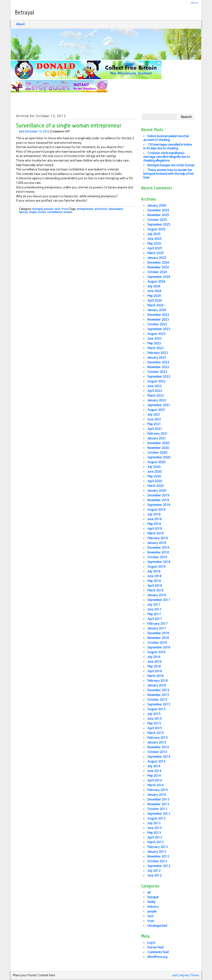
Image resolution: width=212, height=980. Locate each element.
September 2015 (159, 704)
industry (153, 907)
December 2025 (158, 210)
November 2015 (158, 695)
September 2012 (159, 866)
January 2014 (157, 795)
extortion (101, 209)
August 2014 (156, 761)
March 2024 (155, 305)
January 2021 (157, 438)
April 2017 (155, 619)
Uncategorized (157, 926)
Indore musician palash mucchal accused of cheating (166, 138)
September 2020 (159, 457)
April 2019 (155, 529)
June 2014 (154, 771)
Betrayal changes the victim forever (171, 165)
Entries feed (155, 947)
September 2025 (159, 225)
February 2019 (158, 538)
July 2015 (154, 714)
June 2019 (154, 519)
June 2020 (154, 472)
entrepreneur (85, 209)
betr (22, 131)
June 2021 (154, 419)
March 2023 (155, 348)
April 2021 (155, 429)
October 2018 (157, 557)
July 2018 (154, 571)
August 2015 (156, 709)
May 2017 (154, 614)
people (48, 209)
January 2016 (157, 685)
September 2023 (159, 329)
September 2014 (159, 757)
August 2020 (156, 462)
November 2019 (158, 500)
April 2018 (155, 586)
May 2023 (154, 343)
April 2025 (155, 248)
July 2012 (154, 871)
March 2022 (155, 396)
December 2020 (158, 443)
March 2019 (155, 533)
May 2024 (154, 296)
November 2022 (158, 367)
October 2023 (157, 324)
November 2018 (158, 552)
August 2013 (156, 818)
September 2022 (159, 377)
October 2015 (157, 700)
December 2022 (158, 362)
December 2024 (158, 263)
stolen (42, 212)
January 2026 (157, 206)
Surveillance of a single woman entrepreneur (69, 126)
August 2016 (156, 652)
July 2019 (154, 514)
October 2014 (157, 752)
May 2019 (154, 524)
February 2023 (158, 353)
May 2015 (154, 723)
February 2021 (158, 434)
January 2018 (157, 595)
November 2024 (158, 267)
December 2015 (158, 690)
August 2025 (156, 229)
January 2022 (157, 400)
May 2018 (154, 581)
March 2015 (155, 733)
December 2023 (158, 315)
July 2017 (154, 605)
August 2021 (156, 410)
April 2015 (155, 728)
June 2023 (154, 339)
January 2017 (157, 628)
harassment (116, 209)
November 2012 (158, 856)
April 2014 (155, 780)
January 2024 (157, 310)
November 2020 (158, 448)
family (151, 902)
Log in (151, 943)
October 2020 (157, 453)
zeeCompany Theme (186, 975)
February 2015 (158, 738)
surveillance (55, 212)
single (32, 212)
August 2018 (156, 567)
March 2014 (155, 785)
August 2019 (156, 510)
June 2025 (154, 239)
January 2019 (157, 543)
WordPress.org (157, 957)
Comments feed (158, 952)
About (194, 3)
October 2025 (157, 220)
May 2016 (154, 666)
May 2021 (154, 424)
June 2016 (154, 662)
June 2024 (154, 291)
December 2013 (158, 799)
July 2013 (154, 823)
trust (65, 209)
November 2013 (158, 804)
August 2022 (156, 381)
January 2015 (157, 742)
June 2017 (154, 609)
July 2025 (154, 234)
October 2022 (157, 372)
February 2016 (158, 681)
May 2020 (154, 476)
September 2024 (159, 277)
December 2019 (158, 495)
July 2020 (154, 467)
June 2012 (154, 875)
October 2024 (157, 272)
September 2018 (159, 562)
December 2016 (158, 633)
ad (149, 892)
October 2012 (157, 861)
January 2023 (157, 358)
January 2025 (157, 258)
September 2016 (159, 647)
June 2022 (154, 386)
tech (57, 209)
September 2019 (159, 505)
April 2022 (155, 391)
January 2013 (157, 852)
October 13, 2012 (38, 131)
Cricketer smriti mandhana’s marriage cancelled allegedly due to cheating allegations (167, 157)
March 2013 (155, 842)
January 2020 (157, 491)
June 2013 (154, 828)
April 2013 (155, 837)
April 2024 (155, 301)
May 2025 (154, 244)
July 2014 (154, 766)
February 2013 (158, 847)
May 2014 (154, 776)
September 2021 (159, 405)
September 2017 (159, 600)
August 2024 (156, 282)
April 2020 (155, 481)
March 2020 (155, 486)
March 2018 (155, 590)
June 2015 (154, 719)
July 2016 (154, 657)
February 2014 (158, 790)
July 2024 (154, 286)
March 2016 (155, 676)
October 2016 (157, 643)
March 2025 (155, 253)
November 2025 (158, 215)
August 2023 (156, 334)
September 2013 (159, 814)
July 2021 (154, 415)
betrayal (37, 209)
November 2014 (158, 747)
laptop (23, 212)
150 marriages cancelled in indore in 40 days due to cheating (168, 146)
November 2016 (158, 638)
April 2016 (155, 671)
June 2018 (154, 576)
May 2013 (154, 833)
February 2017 (158, 624)
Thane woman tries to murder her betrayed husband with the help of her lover (169, 174)
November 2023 (158, 320)
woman (68, 212)
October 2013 (157, 809)
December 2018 (158, 548)
